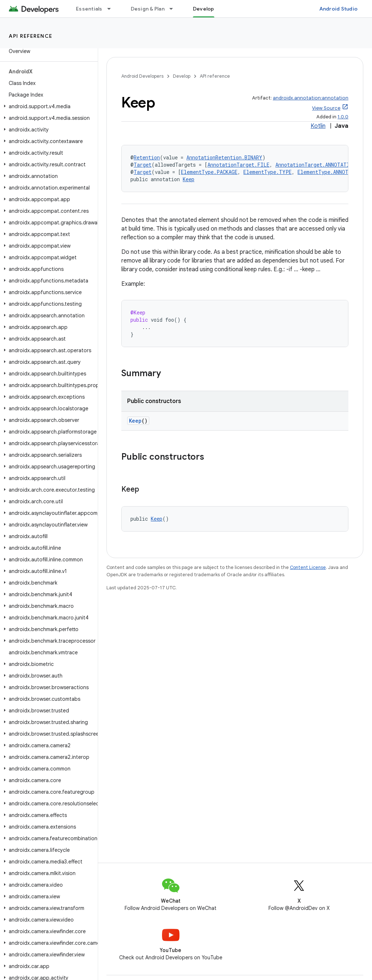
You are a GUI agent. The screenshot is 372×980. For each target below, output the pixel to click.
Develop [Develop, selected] (204, 9)
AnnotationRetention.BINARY (224, 157)
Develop (182, 76)
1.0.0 (343, 117)
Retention (147, 157)
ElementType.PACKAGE (209, 172)
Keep (189, 179)
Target (143, 165)
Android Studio (339, 9)
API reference (31, 36)
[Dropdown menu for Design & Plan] (174, 9)
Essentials (89, 9)
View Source (326, 108)
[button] (47, 106)
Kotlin (318, 126)
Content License (308, 567)
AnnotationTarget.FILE (238, 165)
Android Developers (142, 76)
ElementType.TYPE (268, 172)
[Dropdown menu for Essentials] (112, 9)
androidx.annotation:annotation (311, 98)
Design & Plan (148, 9)
